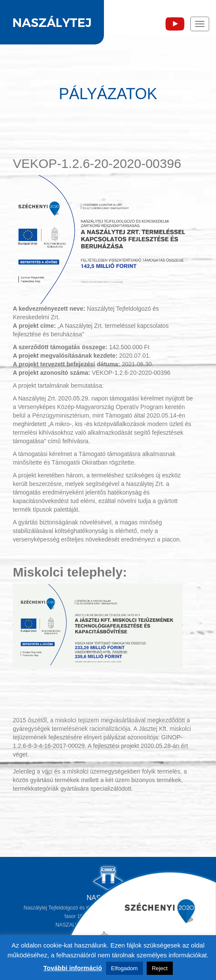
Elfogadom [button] (124, 968)
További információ (72, 968)
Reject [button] (160, 968)
